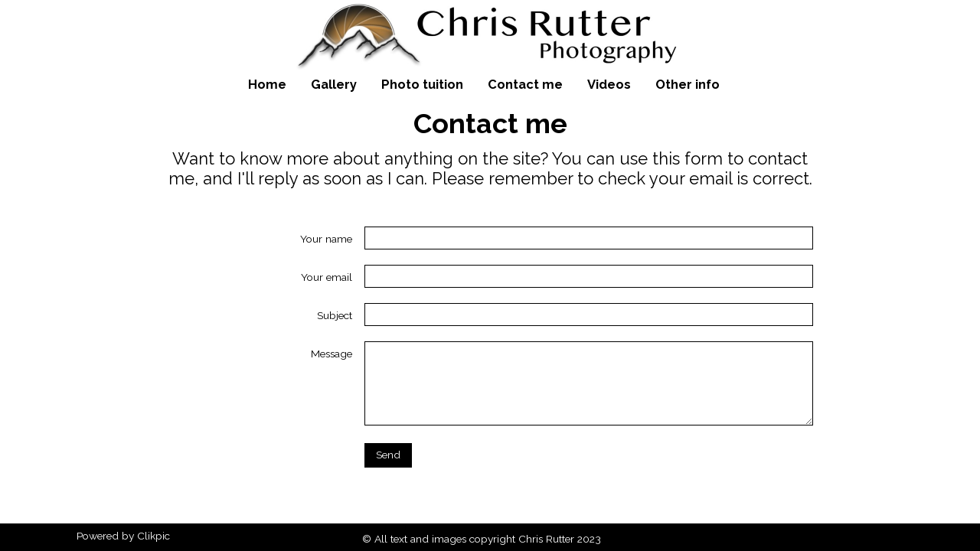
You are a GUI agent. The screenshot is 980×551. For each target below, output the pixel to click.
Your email (327, 277)
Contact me (525, 84)
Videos (609, 84)
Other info (688, 84)
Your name (326, 239)
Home (267, 84)
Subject (335, 315)
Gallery (334, 84)
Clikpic (154, 536)
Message (332, 354)
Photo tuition (422, 84)
